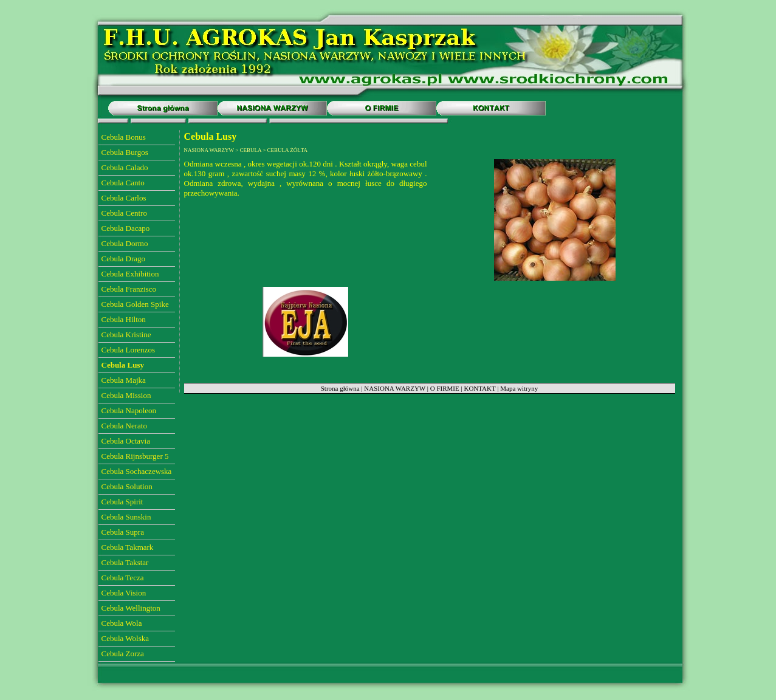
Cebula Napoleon (129, 410)
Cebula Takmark (128, 547)
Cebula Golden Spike (135, 304)
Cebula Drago (124, 259)
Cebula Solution (127, 486)
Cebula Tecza (123, 578)
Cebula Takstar (125, 562)
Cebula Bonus (124, 137)
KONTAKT (479, 388)
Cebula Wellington (131, 608)
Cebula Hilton (124, 319)
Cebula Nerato (124, 426)
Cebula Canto (123, 183)
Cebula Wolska (125, 638)
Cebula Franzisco (129, 289)
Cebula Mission (126, 395)
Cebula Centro (124, 213)
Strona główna (340, 388)
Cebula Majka (124, 380)
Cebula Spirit (122, 502)
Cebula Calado (125, 167)
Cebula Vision (124, 593)
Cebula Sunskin (126, 517)
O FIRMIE (445, 388)
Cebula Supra (123, 532)
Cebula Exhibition (130, 274)
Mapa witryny (519, 388)
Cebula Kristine (126, 335)
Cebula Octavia (126, 441)
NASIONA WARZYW (395, 388)
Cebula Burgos (125, 152)
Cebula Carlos (124, 198)
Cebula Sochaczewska (137, 471)
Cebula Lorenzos (128, 350)
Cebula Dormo (125, 243)
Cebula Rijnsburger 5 (135, 456)
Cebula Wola (122, 623)
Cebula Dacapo (126, 228)
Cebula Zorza (123, 654)
